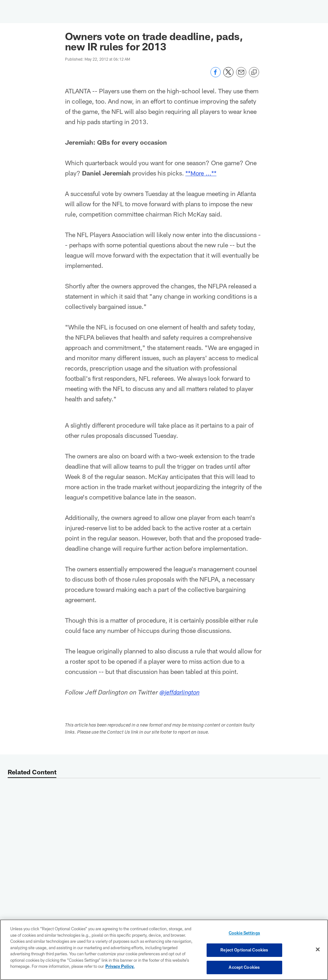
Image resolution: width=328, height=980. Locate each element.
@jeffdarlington (181, 693)
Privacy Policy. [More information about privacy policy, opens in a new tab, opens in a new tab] (120, 967)
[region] (164, 950)
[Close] (318, 950)
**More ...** (201, 173)
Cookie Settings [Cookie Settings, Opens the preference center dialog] (244, 934)
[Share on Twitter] (228, 76)
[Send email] (241, 76)
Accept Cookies (244, 967)
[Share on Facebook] (216, 76)
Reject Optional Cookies (244, 950)
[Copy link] (254, 72)
